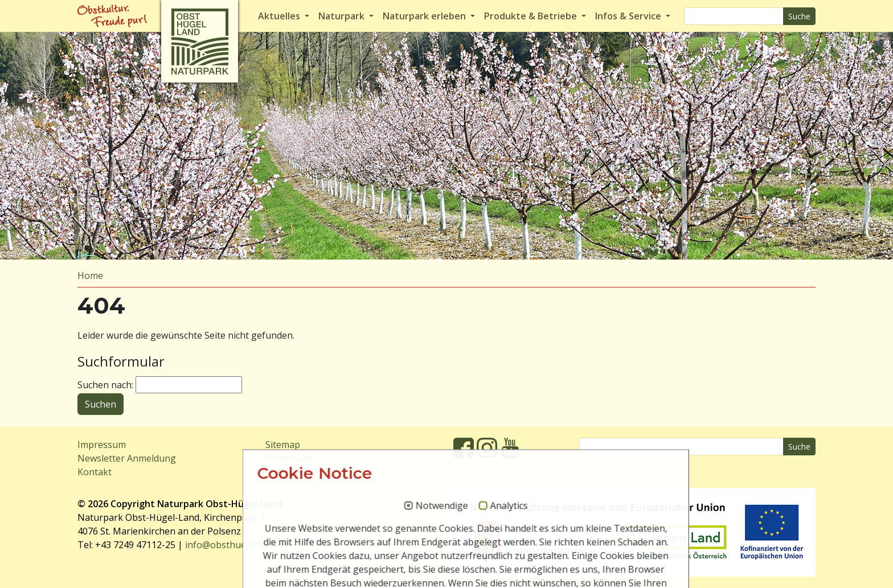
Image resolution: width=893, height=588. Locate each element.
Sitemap (283, 445)
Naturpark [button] (343, 16)
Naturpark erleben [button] (425, 16)
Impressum (102, 445)
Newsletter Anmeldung (127, 458)
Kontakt (95, 472)
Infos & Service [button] (629, 16)
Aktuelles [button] (280, 16)
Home (90, 276)
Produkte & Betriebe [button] (532, 16)
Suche (799, 16)
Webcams (286, 472)
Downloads (289, 458)
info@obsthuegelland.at (236, 545)
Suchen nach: (105, 385)
